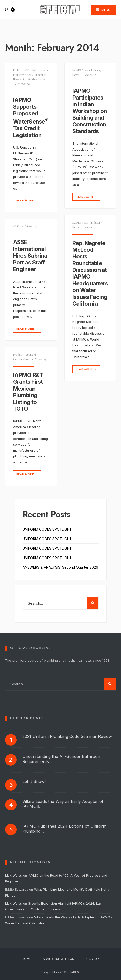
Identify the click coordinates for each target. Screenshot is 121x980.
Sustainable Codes (34, 79)
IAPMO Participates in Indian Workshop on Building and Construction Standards (90, 111)
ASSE (16, 226)
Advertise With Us (58, 959)
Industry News (22, 75)
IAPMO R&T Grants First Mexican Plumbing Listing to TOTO (28, 392)
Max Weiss (14, 875)
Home (26, 959)
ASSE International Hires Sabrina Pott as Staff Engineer (30, 256)
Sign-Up (92, 959)
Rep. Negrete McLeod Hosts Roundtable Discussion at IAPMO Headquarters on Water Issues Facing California (90, 273)
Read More (27, 201)
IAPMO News (80, 70)
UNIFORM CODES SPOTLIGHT (47, 529)
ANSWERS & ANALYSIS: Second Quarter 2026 (60, 567)
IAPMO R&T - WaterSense (29, 70)
